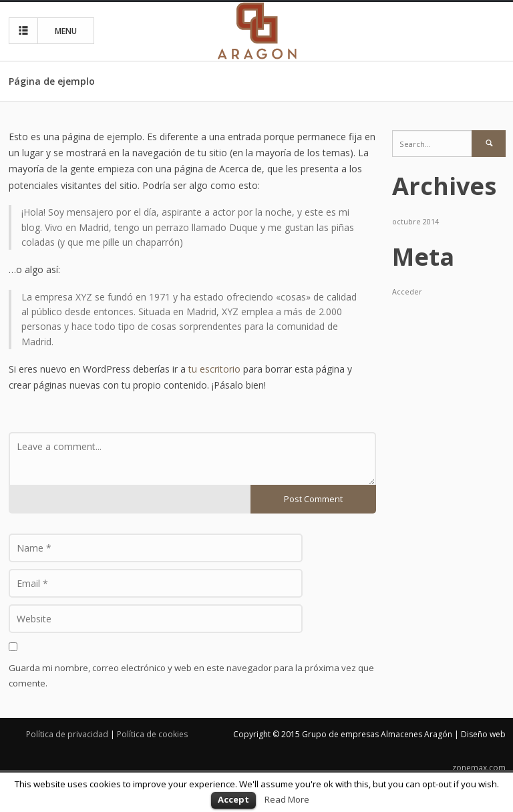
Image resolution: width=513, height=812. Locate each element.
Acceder (407, 292)
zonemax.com (479, 768)
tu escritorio (214, 369)
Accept (233, 799)
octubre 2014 (415, 222)
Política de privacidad (67, 734)
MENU (46, 31)
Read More (287, 799)
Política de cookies (152, 734)
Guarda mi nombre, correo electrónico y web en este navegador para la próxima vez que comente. (191, 675)
